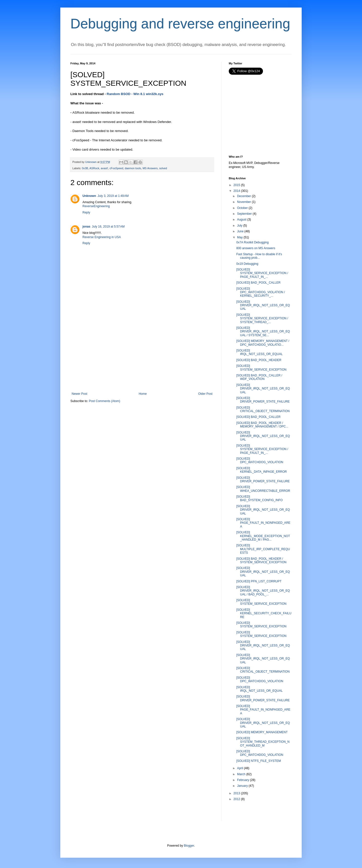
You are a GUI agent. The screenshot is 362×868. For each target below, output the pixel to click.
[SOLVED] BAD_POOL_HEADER (259, 360)
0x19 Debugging (247, 264)
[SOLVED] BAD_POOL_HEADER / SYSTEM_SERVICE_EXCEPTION (261, 560)
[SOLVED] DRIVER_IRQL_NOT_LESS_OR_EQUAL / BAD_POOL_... (263, 591)
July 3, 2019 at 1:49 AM (113, 196)
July (240, 226)
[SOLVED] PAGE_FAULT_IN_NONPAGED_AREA (263, 523)
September (244, 214)
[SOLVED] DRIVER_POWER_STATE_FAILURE (263, 400)
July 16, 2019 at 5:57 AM (108, 227)
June (240, 231)
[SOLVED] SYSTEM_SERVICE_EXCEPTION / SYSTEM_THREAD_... (262, 318)
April (240, 768)
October (242, 208)
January (242, 786)
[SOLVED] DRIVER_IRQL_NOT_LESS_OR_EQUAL (263, 305)
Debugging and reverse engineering (180, 24)
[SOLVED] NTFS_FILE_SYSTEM (259, 761)
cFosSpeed (117, 168)
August (242, 220)
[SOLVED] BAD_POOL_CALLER (258, 283)
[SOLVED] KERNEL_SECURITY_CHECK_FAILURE (264, 613)
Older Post (205, 394)
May (240, 237)
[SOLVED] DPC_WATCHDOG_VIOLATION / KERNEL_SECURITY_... (261, 292)
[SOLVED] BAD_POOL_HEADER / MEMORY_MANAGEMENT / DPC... (262, 425)
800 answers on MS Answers (256, 248)
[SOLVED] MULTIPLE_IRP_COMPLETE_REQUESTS (263, 549)
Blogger (189, 846)
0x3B (85, 168)
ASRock (94, 168)
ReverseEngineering (96, 206)
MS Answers (150, 168)
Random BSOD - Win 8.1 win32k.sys (135, 94)
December (244, 196)
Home (143, 394)
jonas (86, 227)
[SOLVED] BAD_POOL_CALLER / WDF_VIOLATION (259, 377)
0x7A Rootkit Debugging (253, 242)
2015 (237, 185)
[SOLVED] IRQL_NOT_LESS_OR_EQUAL (259, 352)
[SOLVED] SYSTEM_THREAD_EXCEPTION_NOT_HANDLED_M (263, 742)
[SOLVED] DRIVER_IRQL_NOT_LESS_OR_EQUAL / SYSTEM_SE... (263, 332)
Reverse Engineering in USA (102, 237)
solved (163, 168)
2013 (237, 793)
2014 (237, 191)
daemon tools (133, 168)
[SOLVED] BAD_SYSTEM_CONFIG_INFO (259, 498)
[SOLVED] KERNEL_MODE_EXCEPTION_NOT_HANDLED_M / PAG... (263, 536)
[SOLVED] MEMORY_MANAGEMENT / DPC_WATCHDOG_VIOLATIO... (263, 343)
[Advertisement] (142, 354)
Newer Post (79, 394)
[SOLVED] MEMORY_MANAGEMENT (262, 732)
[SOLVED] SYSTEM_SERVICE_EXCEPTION (261, 368)
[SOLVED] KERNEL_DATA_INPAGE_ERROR (262, 470)
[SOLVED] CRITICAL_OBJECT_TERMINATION (263, 409)
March (241, 774)
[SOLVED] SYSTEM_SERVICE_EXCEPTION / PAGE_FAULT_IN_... (262, 273)
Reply (86, 212)
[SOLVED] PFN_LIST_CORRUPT (259, 581)
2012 (237, 799)
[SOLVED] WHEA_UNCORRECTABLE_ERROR (263, 489)
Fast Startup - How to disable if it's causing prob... (259, 256)
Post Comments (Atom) (104, 401)
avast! (104, 168)
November (244, 202)
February (243, 780)
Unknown (89, 196)
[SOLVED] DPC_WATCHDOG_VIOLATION (260, 460)
